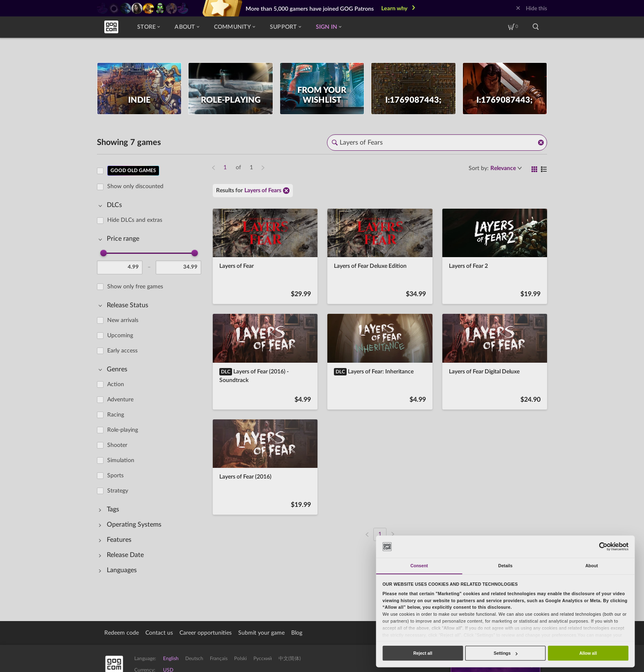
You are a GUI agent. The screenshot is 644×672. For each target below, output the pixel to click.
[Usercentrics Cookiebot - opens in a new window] (603, 547)
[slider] (103, 253)
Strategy (118, 491)
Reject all (423, 653)
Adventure (120, 400)
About (187, 27)
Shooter (117, 445)
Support (285, 27)
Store (148, 27)
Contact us (159, 633)
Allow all (588, 653)
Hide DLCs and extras (135, 220)
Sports (115, 476)
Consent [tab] (419, 566)
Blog (297, 633)
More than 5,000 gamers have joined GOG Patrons (310, 8)
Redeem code (122, 633)
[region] (152, 374)
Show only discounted (135, 186)
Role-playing (123, 430)
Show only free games (135, 287)
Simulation (121, 460)
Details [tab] (505, 566)
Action (116, 384)
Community (235, 27)
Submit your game (261, 633)
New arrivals (123, 320)
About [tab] (592, 566)
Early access (122, 351)
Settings (506, 653)
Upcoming (120, 336)
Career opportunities (206, 633)
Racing (116, 415)
